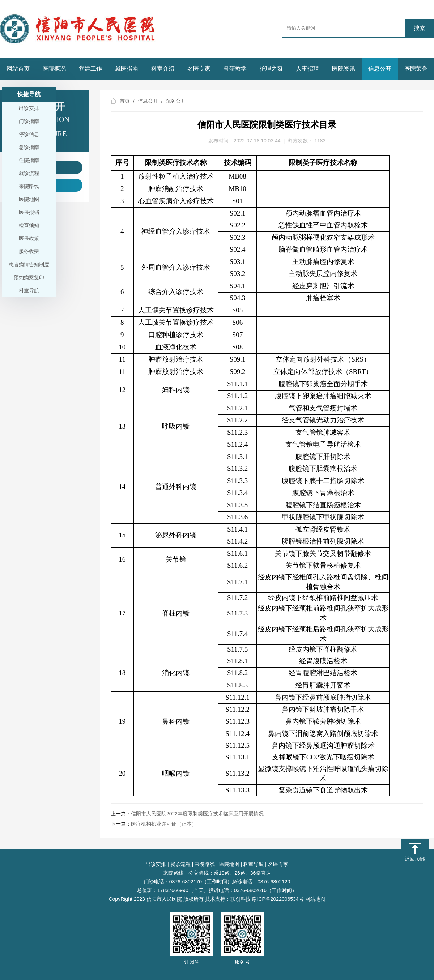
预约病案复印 (29, 277)
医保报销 (29, 212)
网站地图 (315, 899)
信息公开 (380, 69)
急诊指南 (29, 147)
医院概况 (54, 69)
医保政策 (29, 238)
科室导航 (254, 864)
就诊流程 (180, 864)
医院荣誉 (416, 69)
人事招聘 (307, 69)
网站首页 (18, 69)
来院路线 (205, 864)
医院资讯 (344, 69)
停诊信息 (29, 134)
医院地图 (229, 864)
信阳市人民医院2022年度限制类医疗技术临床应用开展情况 (197, 814)
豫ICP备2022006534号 (278, 899)
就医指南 (127, 69)
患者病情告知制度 (29, 264)
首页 (125, 101)
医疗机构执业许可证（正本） (164, 824)
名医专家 (199, 69)
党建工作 (90, 69)
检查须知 (29, 225)
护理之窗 (271, 69)
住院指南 (29, 160)
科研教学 (235, 69)
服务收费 (29, 251)
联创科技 (241, 899)
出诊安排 (156, 864)
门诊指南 (29, 121)
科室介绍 (163, 69)
